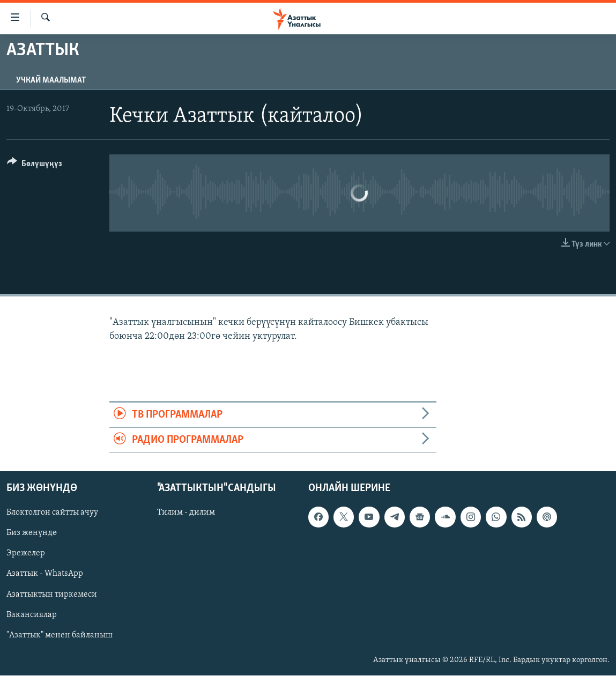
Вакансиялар (32, 615)
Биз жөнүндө (32, 533)
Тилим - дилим (186, 513)
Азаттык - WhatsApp (45, 574)
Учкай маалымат (51, 80)
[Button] (35, 165)
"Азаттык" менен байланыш (60, 635)
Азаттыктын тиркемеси (52, 595)
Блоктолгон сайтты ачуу (52, 513)
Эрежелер (26, 554)
